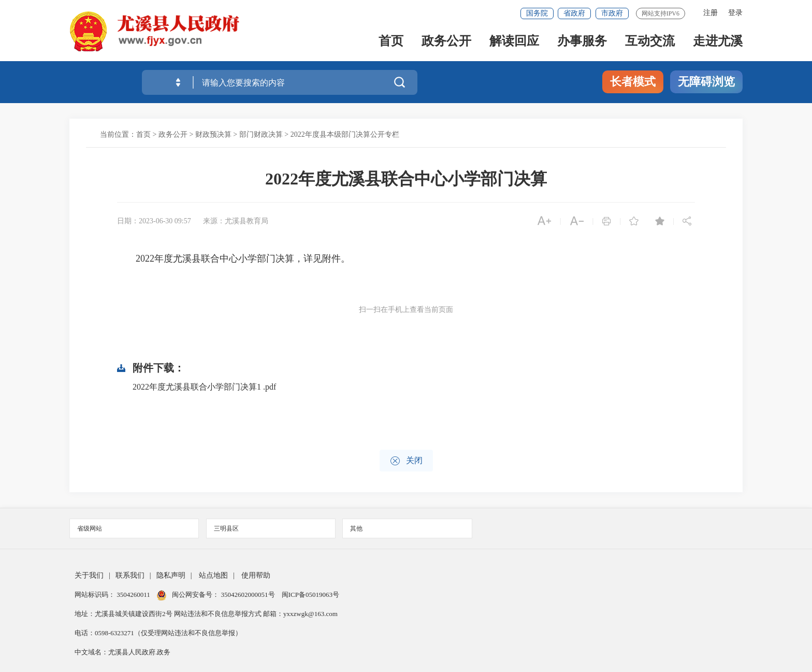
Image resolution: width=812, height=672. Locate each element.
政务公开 (446, 42)
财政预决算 (213, 134)
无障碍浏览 (706, 82)
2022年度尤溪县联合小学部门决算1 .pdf (204, 387)
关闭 (406, 461)
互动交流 (650, 42)
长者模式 (633, 82)
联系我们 (130, 575)
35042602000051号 (249, 595)
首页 (391, 42)
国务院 (537, 13)
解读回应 (514, 42)
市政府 (612, 13)
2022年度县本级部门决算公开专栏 (345, 134)
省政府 (574, 13)
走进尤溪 (718, 42)
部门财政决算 (261, 134)
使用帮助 (256, 575)
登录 (735, 13)
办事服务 (582, 42)
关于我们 (89, 575)
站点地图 (213, 575)
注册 (711, 13)
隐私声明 (171, 575)
